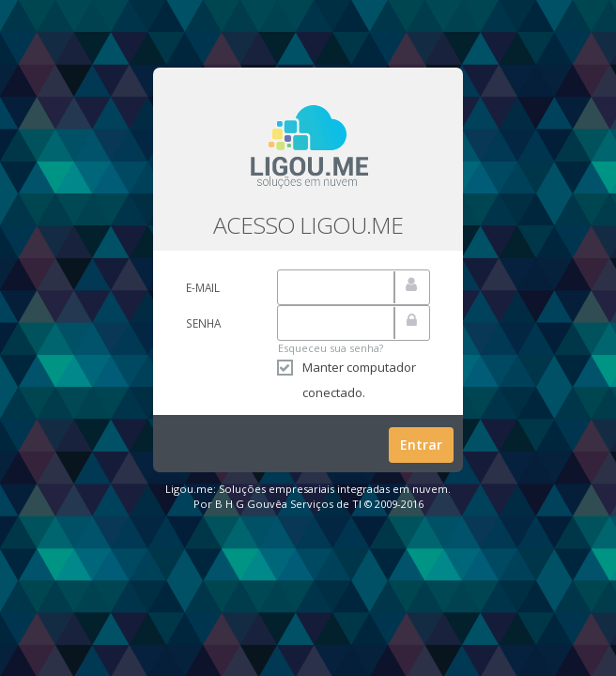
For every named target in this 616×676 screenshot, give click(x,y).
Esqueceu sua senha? (331, 348)
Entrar (421, 445)
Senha (203, 323)
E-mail (203, 287)
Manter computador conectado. (346, 380)
